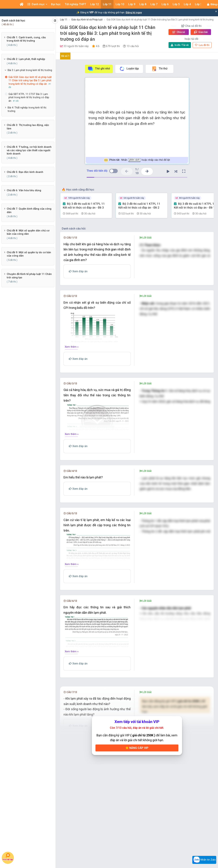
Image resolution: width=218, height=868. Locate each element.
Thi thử (159, 69)
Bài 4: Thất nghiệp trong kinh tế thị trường (27, 109)
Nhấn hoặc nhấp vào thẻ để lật (137, 160)
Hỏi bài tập (8, 857)
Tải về (180, 45)
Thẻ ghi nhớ (99, 69)
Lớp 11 (64, 20)
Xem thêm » (72, 361)
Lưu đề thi (202, 45)
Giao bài (201, 32)
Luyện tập (129, 69)
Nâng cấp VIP (137, 766)
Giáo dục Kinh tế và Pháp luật (87, 20)
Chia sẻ (179, 32)
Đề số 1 (65, 56)
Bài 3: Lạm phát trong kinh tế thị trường (30, 70)
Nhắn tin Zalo (204, 860)
